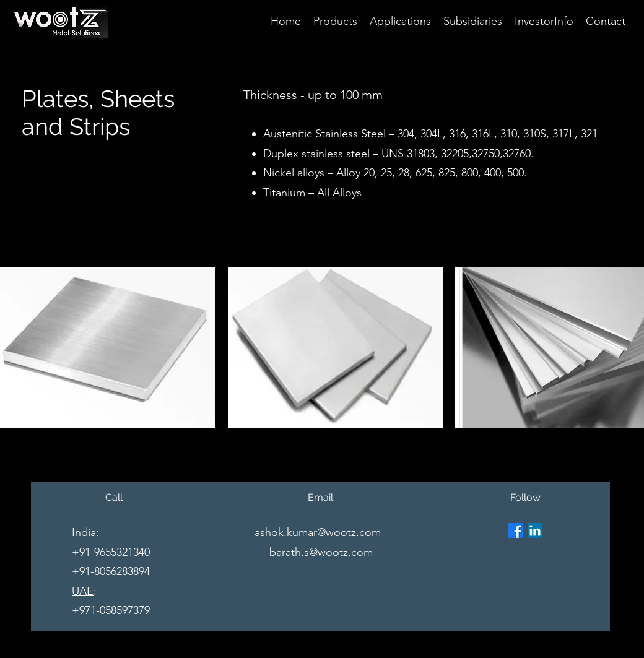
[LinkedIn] (535, 530)
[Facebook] (516, 530)
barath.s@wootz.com (321, 552)
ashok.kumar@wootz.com (318, 532)
